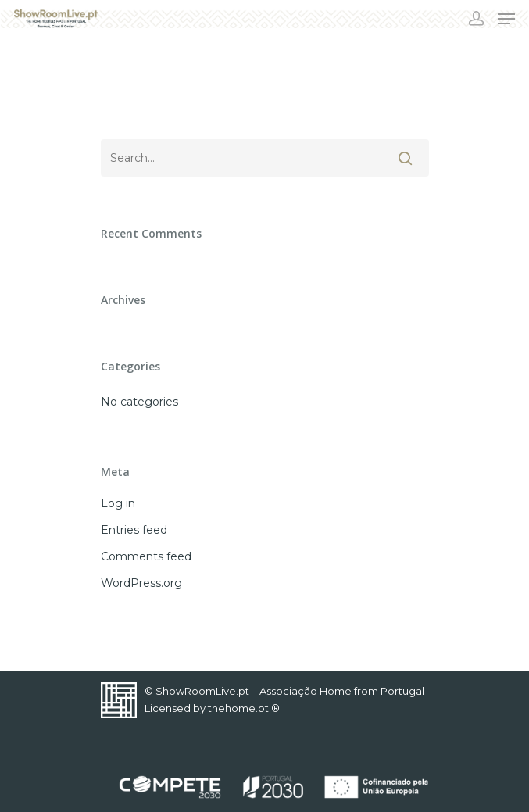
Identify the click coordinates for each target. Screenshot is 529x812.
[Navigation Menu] (506, 19)
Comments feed (146, 556)
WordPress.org (141, 583)
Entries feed (134, 530)
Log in (118, 503)
